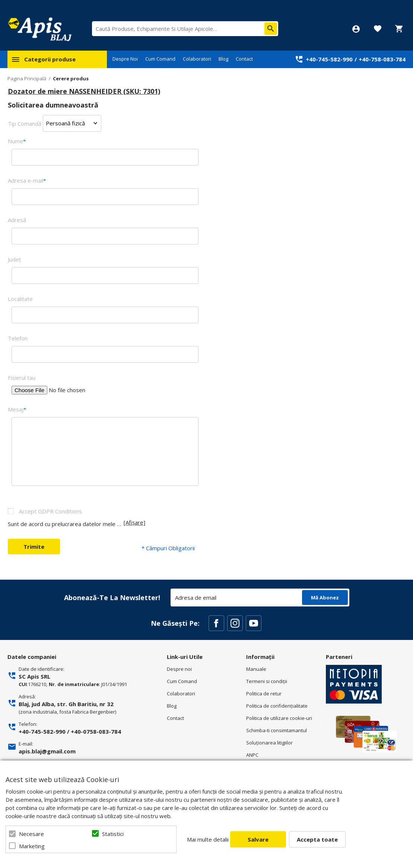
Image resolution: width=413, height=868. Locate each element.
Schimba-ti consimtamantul (277, 730)
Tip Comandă (25, 123)
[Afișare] (134, 522)
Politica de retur (264, 694)
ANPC (252, 755)
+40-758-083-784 (382, 59)
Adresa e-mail (27, 180)
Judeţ (14, 259)
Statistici (113, 834)
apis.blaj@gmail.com (47, 751)
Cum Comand (160, 59)
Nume (17, 141)
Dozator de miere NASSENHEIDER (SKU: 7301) (84, 91)
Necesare (31, 834)
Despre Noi (125, 59)
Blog (223, 59)
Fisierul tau (22, 378)
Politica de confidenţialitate (277, 706)
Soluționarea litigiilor (269, 743)
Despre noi (179, 669)
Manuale (256, 669)
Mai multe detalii (208, 839)
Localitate (20, 299)
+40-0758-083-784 (96, 731)
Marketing (32, 846)
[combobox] (185, 29)
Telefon (18, 338)
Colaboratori (197, 59)
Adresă (17, 220)
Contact (244, 59)
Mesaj (17, 409)
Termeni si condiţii (267, 681)
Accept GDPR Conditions (50, 511)
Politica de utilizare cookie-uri (279, 718)
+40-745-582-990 (329, 59)
